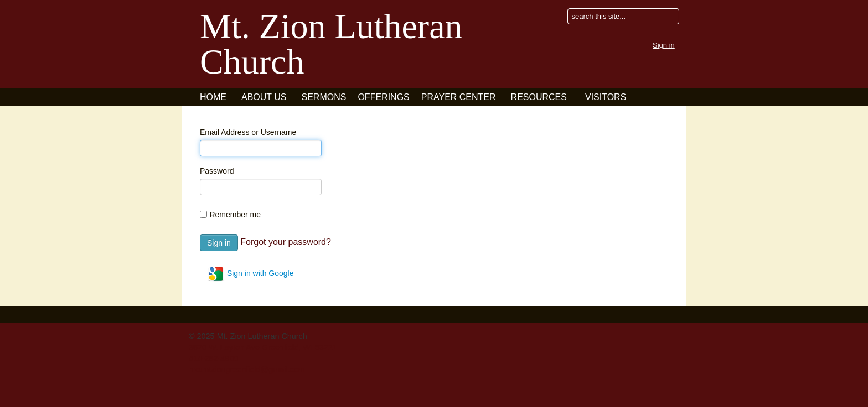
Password (217, 171)
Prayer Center (459, 97)
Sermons (324, 97)
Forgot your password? (286, 242)
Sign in (664, 45)
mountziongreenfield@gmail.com (247, 369)
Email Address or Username (248, 132)
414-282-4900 (214, 358)
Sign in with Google (250, 274)
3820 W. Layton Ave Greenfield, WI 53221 (263, 347)
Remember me (235, 215)
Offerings (383, 97)
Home (213, 97)
